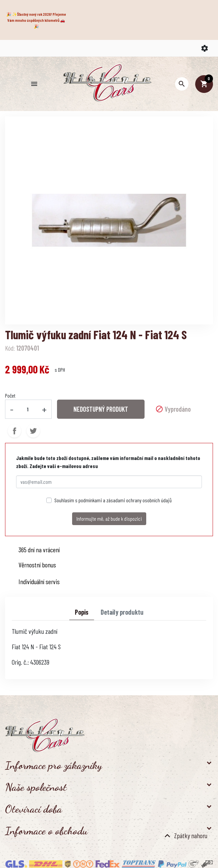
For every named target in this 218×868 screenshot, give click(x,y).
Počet (10, 395)
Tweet (33, 431)
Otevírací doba (34, 809)
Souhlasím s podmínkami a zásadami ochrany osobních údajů (113, 500)
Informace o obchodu (46, 831)
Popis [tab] (82, 612)
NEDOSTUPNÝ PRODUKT (101, 409)
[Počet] (28, 409)
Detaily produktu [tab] (122, 612)
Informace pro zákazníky (53, 765)
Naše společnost (36, 787)
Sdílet (14, 431)
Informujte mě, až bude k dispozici (109, 519)
